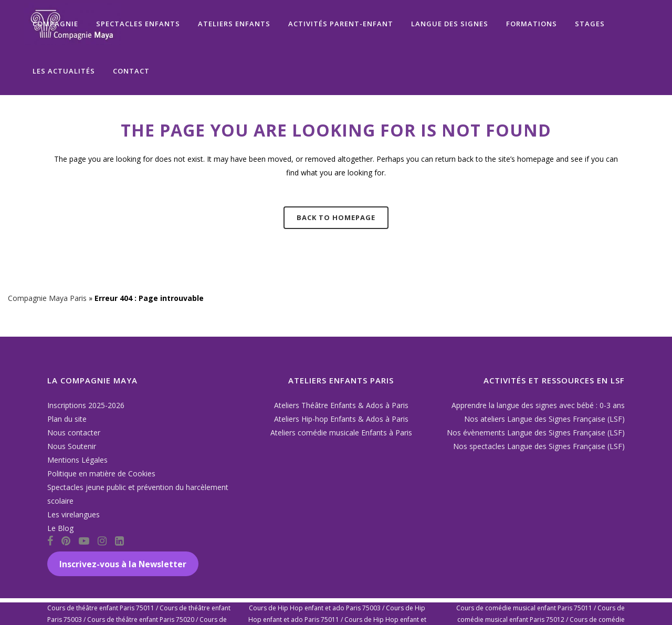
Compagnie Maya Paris (47, 298)
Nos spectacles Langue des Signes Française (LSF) (539, 446)
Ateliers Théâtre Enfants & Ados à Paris (341, 405)
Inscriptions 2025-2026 (86, 405)
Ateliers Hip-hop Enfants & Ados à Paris (341, 419)
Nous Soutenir (72, 446)
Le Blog (60, 528)
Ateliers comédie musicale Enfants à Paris (341, 433)
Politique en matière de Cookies (101, 473)
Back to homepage (336, 217)
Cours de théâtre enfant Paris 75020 (141, 619)
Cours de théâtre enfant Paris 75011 (101, 608)
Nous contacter (74, 433)
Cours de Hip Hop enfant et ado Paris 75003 (315, 608)
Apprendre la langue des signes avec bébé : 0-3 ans (538, 405)
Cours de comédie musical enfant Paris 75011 (524, 608)
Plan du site (67, 419)
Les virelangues (73, 514)
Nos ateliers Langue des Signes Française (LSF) (544, 419)
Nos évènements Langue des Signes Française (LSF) (536, 433)
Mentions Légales (77, 460)
